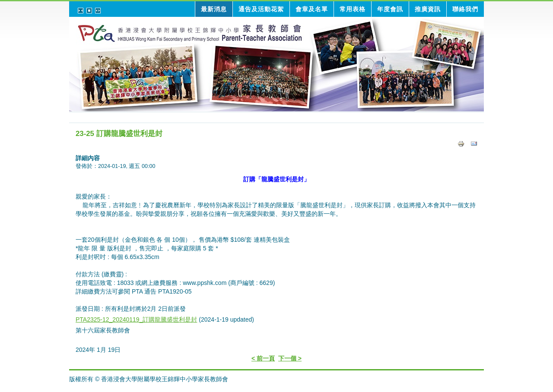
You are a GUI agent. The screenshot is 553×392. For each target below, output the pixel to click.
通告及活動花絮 (261, 9)
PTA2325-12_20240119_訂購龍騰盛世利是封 (136, 319)
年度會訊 (390, 9)
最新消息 (214, 9)
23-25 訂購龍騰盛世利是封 (119, 134)
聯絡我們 (465, 9)
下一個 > (290, 358)
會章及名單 (312, 9)
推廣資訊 (428, 9)
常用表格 (353, 9)
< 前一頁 (263, 358)
